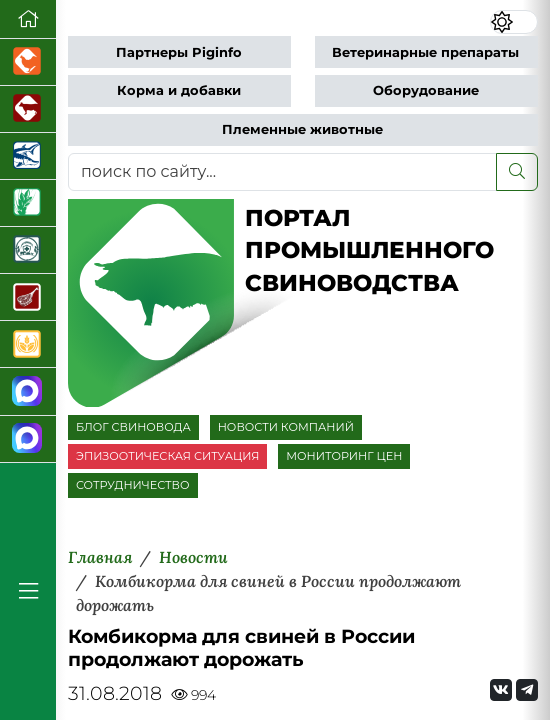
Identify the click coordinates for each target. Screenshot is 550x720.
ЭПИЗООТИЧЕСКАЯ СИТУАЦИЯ (167, 456)
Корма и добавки (179, 90)
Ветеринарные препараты (425, 52)
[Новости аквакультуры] (28, 156)
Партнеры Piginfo (179, 52)
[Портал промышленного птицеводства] (28, 62)
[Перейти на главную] (28, 19)
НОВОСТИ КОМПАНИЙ (286, 427)
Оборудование (426, 90)
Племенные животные (302, 129)
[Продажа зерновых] (28, 344)
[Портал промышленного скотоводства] (28, 109)
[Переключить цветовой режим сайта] (514, 22)
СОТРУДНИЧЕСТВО (133, 485)
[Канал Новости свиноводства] (28, 391)
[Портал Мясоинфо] (28, 297)
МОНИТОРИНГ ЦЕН (344, 456)
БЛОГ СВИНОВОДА (133, 427)
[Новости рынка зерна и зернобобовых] (28, 203)
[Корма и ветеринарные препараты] (28, 250)
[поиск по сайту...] (282, 172)
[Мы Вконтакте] (501, 690)
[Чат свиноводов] (28, 439)
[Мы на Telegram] (527, 690)
